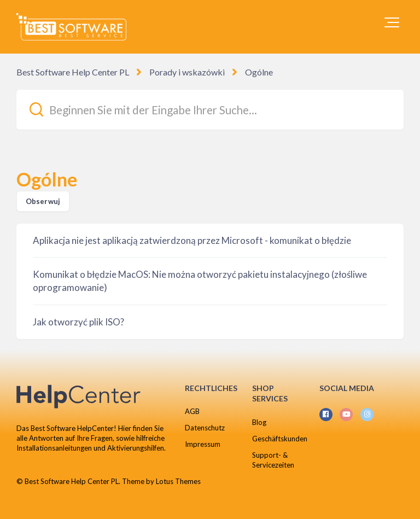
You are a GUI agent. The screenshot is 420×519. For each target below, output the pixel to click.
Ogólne (259, 72)
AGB (192, 411)
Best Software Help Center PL (73, 72)
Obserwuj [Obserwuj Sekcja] (43, 201)
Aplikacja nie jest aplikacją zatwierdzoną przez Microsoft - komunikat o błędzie (192, 240)
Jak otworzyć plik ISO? (78, 322)
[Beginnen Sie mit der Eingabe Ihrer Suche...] (210, 110)
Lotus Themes (178, 481)
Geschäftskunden (280, 439)
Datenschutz (205, 428)
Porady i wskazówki (187, 72)
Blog (259, 422)
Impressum (203, 444)
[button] (392, 22)
